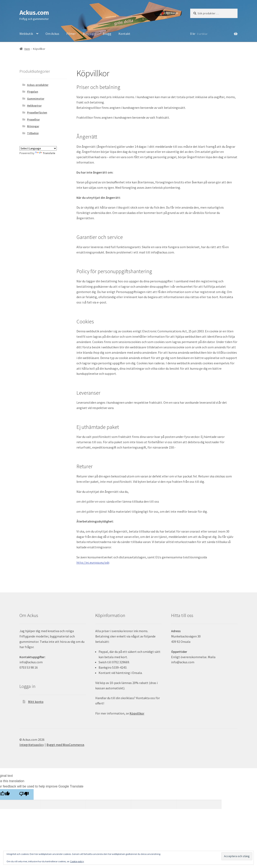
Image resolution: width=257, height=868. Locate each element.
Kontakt (124, 34)
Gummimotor (36, 99)
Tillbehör (33, 133)
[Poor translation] (24, 794)
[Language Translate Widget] (38, 148)
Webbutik (26, 34)
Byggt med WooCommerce (65, 745)
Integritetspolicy (32, 745)
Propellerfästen (37, 112)
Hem (27, 49)
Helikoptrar (34, 106)
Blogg (107, 34)
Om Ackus (52, 34)
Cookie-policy (77, 861)
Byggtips (89, 34)
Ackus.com (34, 12)
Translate (45, 153)
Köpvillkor (137, 713)
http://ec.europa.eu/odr (93, 562)
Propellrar (33, 119)
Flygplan (33, 92)
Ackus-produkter (38, 85)
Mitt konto (172, 13)
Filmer (71, 34)
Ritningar (33, 126)
